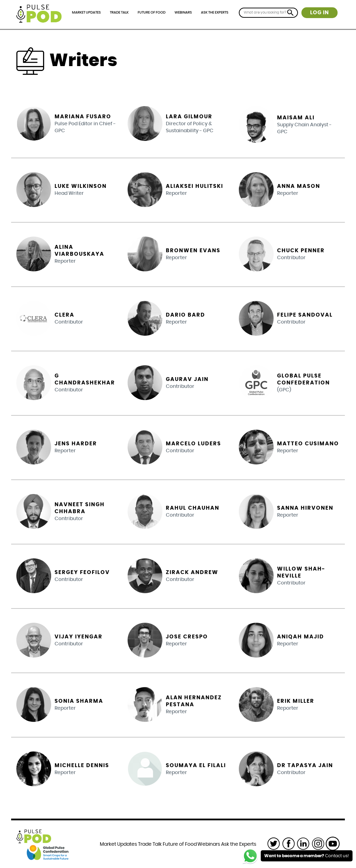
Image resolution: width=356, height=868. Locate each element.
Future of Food (152, 13)
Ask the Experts (215, 13)
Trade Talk (119, 13)
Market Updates (86, 13)
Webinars (183, 13)
